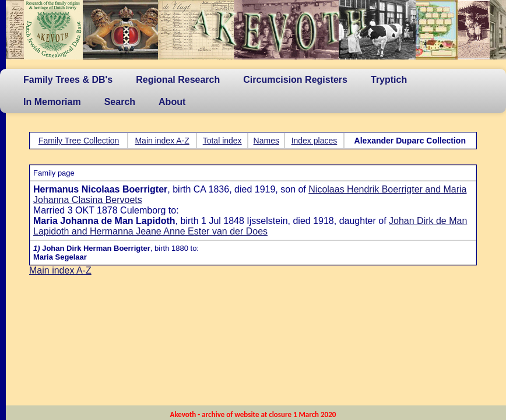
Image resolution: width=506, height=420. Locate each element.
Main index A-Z (162, 141)
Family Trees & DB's (68, 80)
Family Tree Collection (79, 141)
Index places (315, 141)
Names (266, 141)
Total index (222, 141)
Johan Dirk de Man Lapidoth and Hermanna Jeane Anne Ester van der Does (250, 226)
